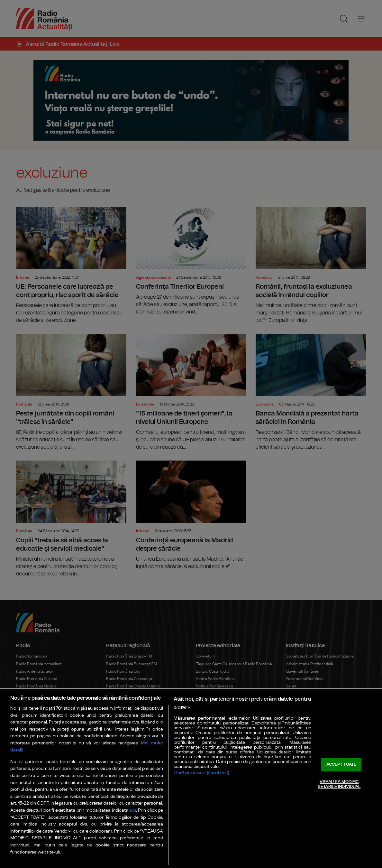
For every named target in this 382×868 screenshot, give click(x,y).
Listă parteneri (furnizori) (201, 773)
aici (133, 811)
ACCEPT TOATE (341, 765)
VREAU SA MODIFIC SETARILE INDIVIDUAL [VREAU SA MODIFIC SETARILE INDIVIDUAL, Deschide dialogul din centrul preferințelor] (339, 784)
